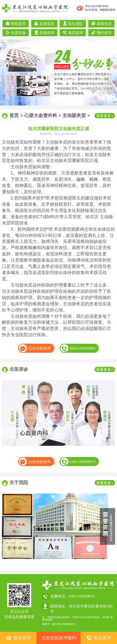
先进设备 (15, 32)
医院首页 (15, 23)
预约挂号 (101, 32)
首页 (14, 115)
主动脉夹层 (74, 115)
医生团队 (73, 23)
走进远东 (44, 23)
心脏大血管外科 (41, 115)
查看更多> (105, 116)
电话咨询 (73, 32)
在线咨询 (44, 32)
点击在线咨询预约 (59, 638)
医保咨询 (18, 638)
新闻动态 (101, 23)
